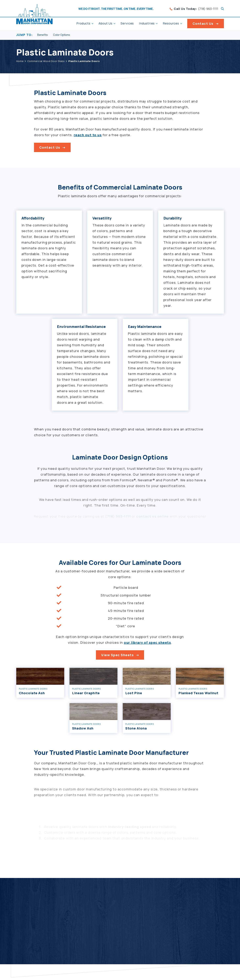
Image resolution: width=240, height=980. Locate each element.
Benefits (43, 35)
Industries (147, 23)
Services (127, 23)
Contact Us (203, 24)
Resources (171, 23)
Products (83, 23)
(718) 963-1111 (194, 9)
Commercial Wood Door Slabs (46, 61)
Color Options (62, 35)
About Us (105, 23)
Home (20, 61)
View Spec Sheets (117, 656)
